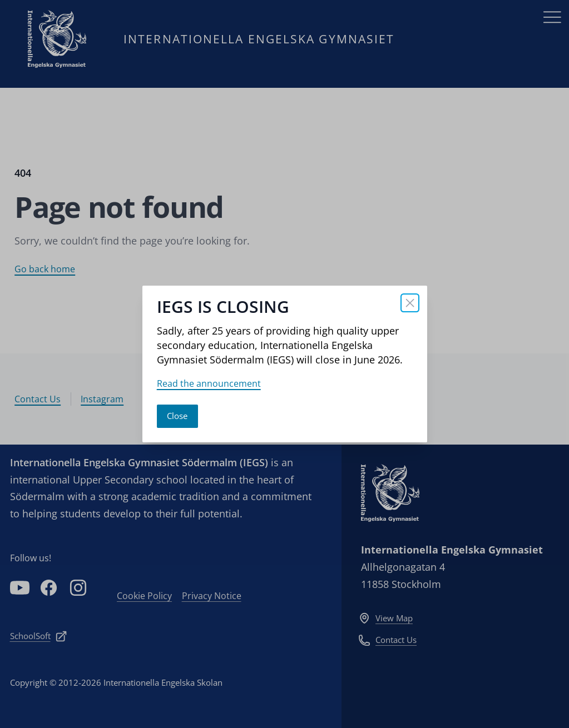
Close (177, 416)
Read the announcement (209, 383)
